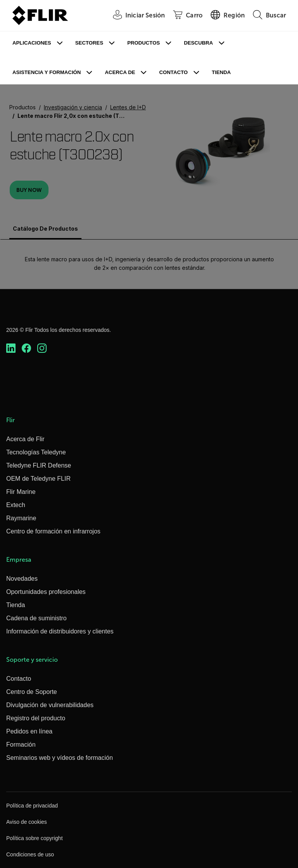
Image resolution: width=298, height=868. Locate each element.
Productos (144, 43)
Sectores (89, 43)
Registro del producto (36, 718)
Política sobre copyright (35, 838)
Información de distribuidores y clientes (60, 631)
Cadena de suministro (36, 618)
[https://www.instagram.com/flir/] (42, 348)
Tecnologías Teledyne (36, 452)
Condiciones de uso (30, 854)
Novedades (22, 579)
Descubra (198, 43)
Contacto (173, 72)
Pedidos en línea (29, 731)
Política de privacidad (32, 806)
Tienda (221, 72)
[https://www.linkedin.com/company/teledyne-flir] (11, 348)
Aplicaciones (32, 43)
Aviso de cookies (27, 822)
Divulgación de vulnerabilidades (50, 705)
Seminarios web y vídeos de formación (60, 758)
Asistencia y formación (47, 72)
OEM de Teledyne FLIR (38, 479)
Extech (16, 505)
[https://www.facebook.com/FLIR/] (26, 348)
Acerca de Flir (25, 439)
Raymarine (21, 518)
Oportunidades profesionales (46, 592)
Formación (21, 745)
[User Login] (135, 16)
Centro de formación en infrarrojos (53, 531)
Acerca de (120, 72)
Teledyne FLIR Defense (39, 465)
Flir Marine (21, 492)
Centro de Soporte (32, 692)
